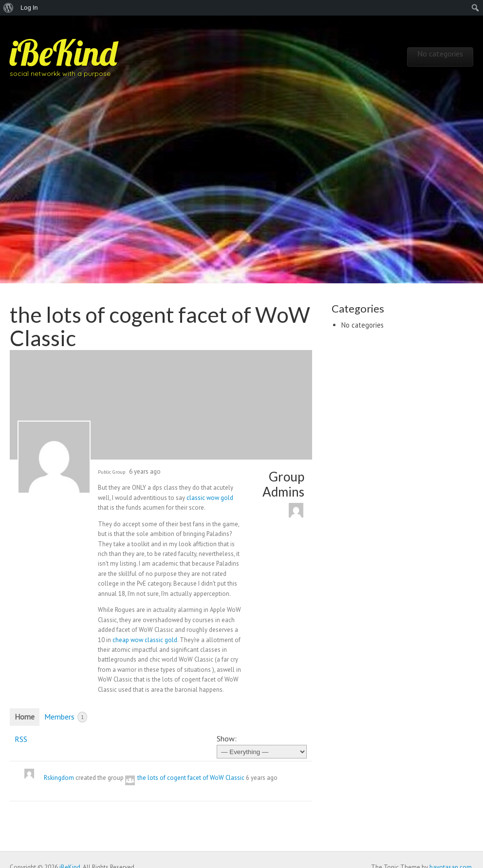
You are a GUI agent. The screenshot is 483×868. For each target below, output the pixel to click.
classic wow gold (210, 498)
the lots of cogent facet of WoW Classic (191, 778)
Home (25, 717)
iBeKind (63, 53)
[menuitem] (9, 8)
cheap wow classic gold (145, 640)
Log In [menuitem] (29, 8)
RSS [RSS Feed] (21, 739)
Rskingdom (59, 778)
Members (66, 717)
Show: (227, 739)
